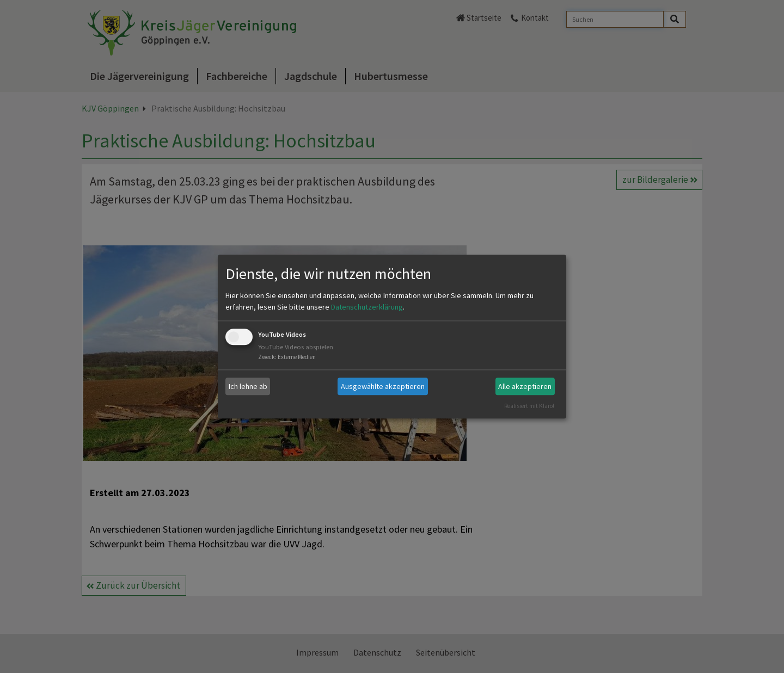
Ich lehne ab (248, 386)
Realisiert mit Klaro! (529, 406)
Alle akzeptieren (525, 386)
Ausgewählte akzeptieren (383, 386)
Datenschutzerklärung (367, 307)
